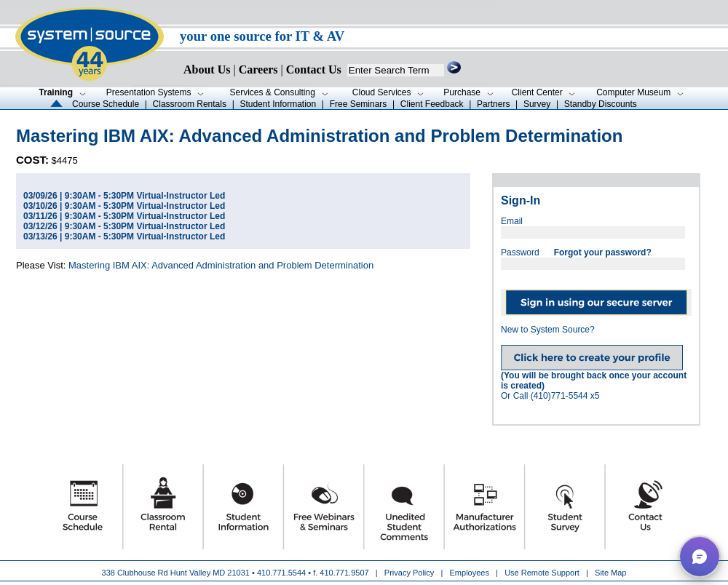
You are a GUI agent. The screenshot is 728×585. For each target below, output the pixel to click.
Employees (470, 573)
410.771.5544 (281, 573)
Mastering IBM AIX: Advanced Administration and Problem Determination (221, 265)
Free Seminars (359, 104)
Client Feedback (432, 104)
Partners (493, 104)
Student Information (278, 104)
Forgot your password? (603, 252)
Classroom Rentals (190, 104)
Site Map (610, 573)
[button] (700, 557)
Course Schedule (106, 104)
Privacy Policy (411, 573)
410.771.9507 (344, 573)
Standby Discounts (601, 104)
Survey (537, 104)
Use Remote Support (542, 573)
